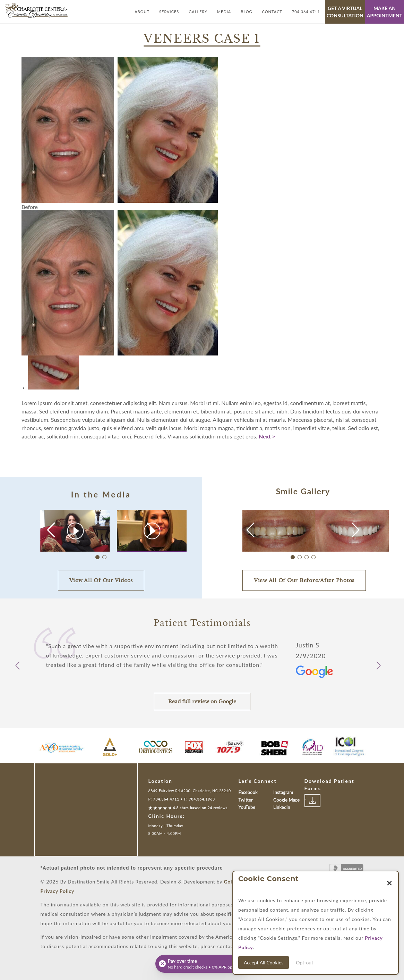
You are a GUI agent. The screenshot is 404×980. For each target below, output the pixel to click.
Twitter (246, 800)
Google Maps (286, 800)
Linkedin (282, 807)
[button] (151, 530)
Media (224, 12)
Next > (267, 436)
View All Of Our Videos (101, 580)
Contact (272, 12)
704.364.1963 (202, 799)
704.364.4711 (306, 12)
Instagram (283, 792)
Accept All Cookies (264, 962)
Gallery (198, 12)
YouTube (247, 807)
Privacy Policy (58, 891)
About (142, 12)
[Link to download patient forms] (312, 801)
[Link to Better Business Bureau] (346, 870)
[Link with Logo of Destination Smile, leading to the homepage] (36, 11)
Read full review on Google (202, 702)
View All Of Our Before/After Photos (304, 580)
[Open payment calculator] (202, 964)
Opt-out (304, 962)
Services (169, 12)
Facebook (248, 792)
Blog (246, 12)
